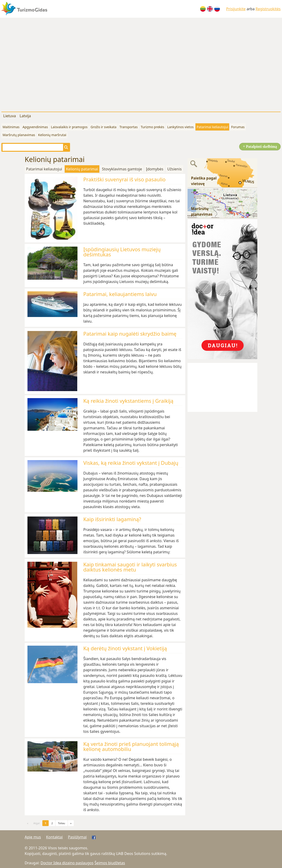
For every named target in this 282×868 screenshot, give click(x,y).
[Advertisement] (44, 64)
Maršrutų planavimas (19, 135)
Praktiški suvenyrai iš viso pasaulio (124, 179)
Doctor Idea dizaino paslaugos (67, 863)
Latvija (25, 116)
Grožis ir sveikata (103, 127)
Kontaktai (54, 837)
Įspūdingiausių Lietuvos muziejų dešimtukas (122, 252)
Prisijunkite (236, 9)
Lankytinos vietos (180, 127)
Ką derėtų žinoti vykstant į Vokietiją (125, 648)
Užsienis (175, 169)
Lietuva (10, 116)
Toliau (62, 823)
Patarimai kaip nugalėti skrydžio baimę (130, 334)
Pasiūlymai (77, 837)
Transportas (128, 127)
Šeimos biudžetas (110, 863)
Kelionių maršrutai (52, 135)
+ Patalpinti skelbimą (260, 146)
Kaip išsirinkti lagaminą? (112, 519)
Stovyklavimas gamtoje (122, 169)
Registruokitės (268, 9)
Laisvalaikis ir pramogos (69, 127)
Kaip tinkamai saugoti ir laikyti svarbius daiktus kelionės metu (130, 567)
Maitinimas (11, 127)
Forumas (238, 127)
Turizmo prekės (153, 127)
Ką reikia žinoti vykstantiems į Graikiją (128, 401)
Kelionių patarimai (82, 169)
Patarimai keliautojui (212, 127)
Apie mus (33, 837)
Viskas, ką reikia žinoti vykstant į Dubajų (131, 463)
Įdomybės (155, 169)
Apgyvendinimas (35, 127)
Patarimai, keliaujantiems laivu (120, 294)
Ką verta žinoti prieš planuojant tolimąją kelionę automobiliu (131, 746)
